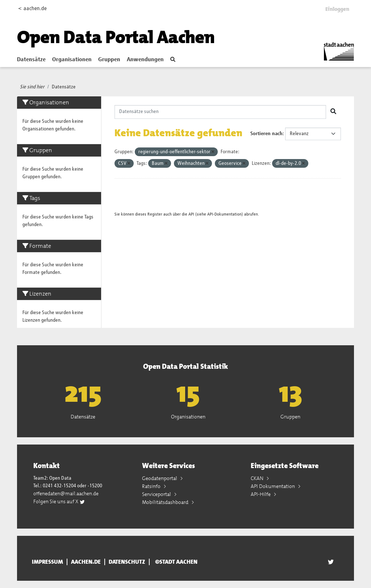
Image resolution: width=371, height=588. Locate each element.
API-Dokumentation (224, 214)
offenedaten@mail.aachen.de (66, 493)
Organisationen (72, 60)
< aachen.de (32, 9)
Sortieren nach (266, 134)
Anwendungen (145, 60)
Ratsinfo (152, 486)
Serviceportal (157, 494)
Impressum (47, 562)
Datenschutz (127, 562)
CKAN (258, 478)
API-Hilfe (261, 494)
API (191, 214)
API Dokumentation (273, 486)
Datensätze (31, 60)
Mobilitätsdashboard (166, 502)
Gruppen (109, 60)
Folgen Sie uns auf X (59, 501)
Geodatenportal (160, 478)
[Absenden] (333, 112)
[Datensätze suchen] (220, 112)
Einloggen (337, 9)
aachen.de (86, 562)
